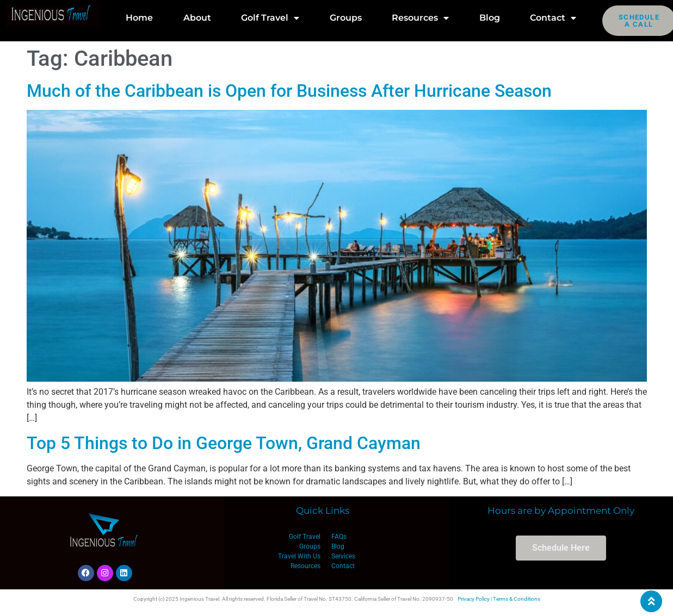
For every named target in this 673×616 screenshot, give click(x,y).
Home (139, 18)
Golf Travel (270, 18)
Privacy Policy (474, 599)
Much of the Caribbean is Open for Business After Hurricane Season (289, 91)
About (197, 18)
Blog (490, 18)
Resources (420, 18)
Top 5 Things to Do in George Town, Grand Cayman (224, 443)
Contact (553, 18)
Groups (346, 18)
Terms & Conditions (517, 599)
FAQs (339, 537)
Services (343, 556)
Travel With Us (299, 556)
